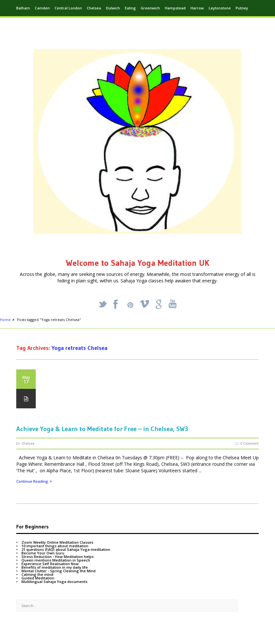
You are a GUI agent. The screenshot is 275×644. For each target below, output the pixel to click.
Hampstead (175, 8)
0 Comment (249, 443)
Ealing (130, 8)
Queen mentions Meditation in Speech (56, 560)
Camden (42, 8)
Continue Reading (34, 482)
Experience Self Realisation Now (50, 564)
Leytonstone (220, 8)
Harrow (197, 8)
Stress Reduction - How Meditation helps (58, 557)
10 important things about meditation (55, 546)
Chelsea (94, 8)
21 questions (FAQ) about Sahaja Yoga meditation (66, 549)
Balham (23, 8)
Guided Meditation (38, 578)
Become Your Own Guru (43, 553)
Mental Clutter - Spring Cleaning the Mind (59, 571)
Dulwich (113, 8)
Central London (68, 8)
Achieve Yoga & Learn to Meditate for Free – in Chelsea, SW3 (102, 429)
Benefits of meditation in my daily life (55, 567)
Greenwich (150, 8)
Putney (242, 8)
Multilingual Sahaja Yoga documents (54, 582)
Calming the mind (37, 574)
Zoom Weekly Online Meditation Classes (57, 542)
